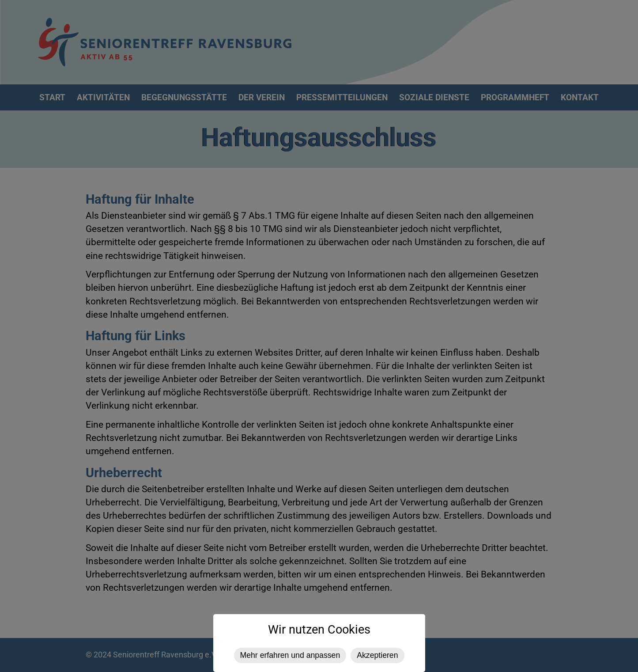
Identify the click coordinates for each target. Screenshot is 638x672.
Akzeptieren (377, 655)
